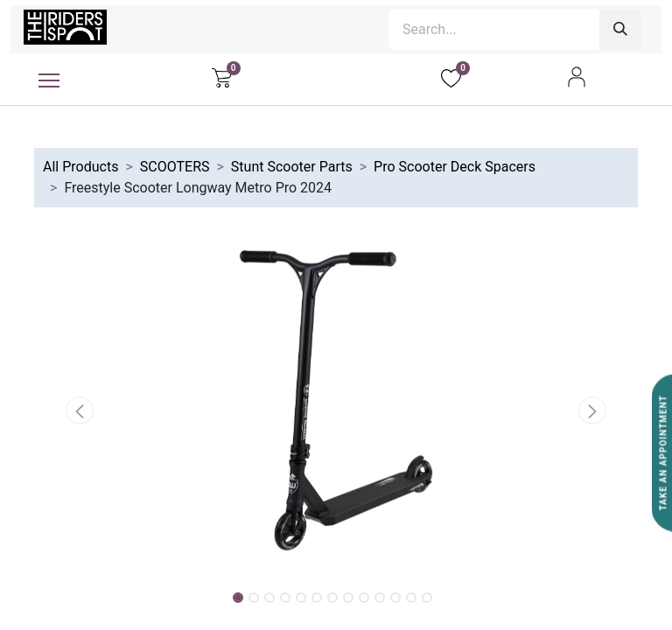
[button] (80, 410)
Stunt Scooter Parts (292, 167)
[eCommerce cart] (222, 77)
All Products (80, 167)
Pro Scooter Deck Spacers (455, 167)
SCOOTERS (175, 167)
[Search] (620, 30)
